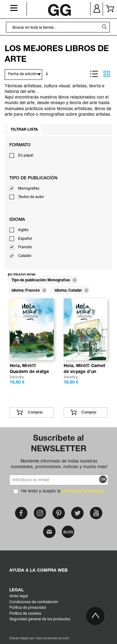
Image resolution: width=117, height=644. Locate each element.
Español (25, 239)
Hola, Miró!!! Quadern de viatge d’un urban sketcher (31, 372)
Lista (94, 74)
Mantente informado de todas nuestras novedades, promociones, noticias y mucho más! (59, 464)
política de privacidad (83, 491)
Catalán (25, 256)
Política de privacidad (28, 608)
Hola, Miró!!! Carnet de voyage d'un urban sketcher (85, 372)
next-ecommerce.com (52, 639)
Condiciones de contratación (34, 602)
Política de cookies (25, 614)
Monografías (29, 189)
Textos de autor (31, 197)
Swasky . (18, 377)
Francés (25, 247)
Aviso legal (19, 596)
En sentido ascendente (48, 74)
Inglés (23, 230)
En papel (26, 156)
